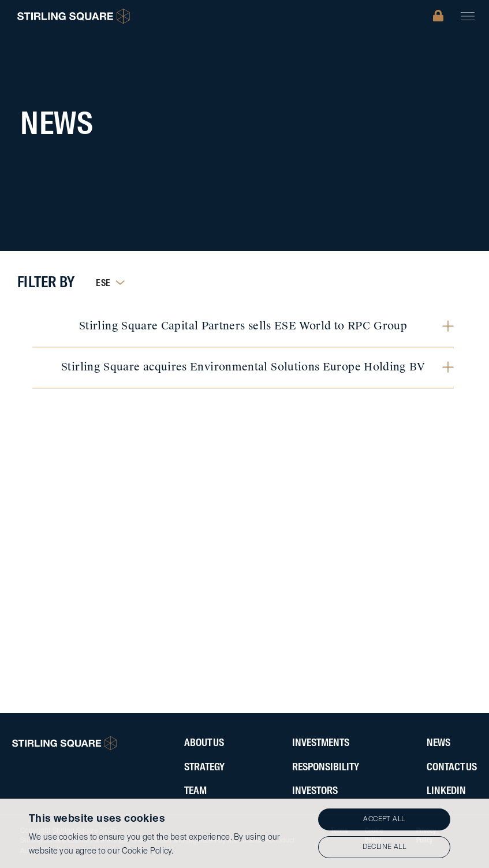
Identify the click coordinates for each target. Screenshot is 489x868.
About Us (204, 743)
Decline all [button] (384, 847)
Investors (315, 791)
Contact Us (452, 767)
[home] (74, 16)
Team (195, 791)
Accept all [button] (384, 819)
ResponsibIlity (326, 767)
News (438, 743)
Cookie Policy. (148, 851)
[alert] (244, 833)
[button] (468, 16)
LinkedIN (446, 791)
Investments (321, 743)
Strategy (204, 767)
